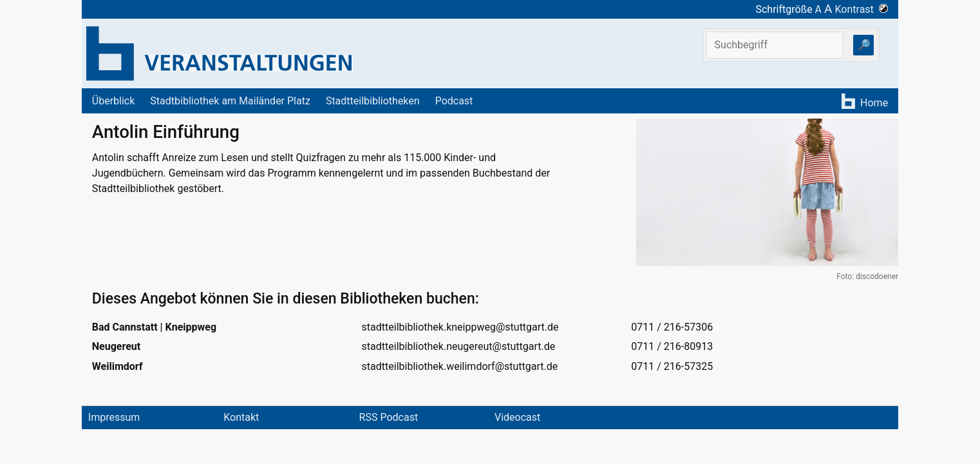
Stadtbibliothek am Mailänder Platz (230, 101)
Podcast (454, 101)
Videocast (517, 417)
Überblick (114, 101)
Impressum (114, 417)
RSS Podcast (389, 417)
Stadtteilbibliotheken (373, 101)
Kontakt (241, 417)
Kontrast (862, 9)
